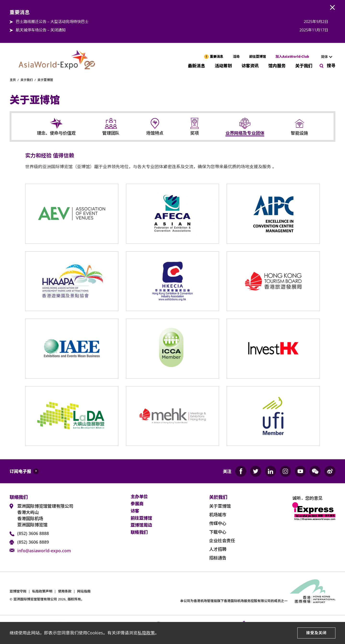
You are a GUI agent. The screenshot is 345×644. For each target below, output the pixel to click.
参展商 (137, 504)
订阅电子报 (20, 471)
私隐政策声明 (42, 591)
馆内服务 (277, 65)
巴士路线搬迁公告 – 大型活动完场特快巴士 (52, 22)
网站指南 (84, 591)
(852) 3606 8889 (33, 542)
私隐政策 (146, 633)
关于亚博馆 (45, 80)
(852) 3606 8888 (33, 533)
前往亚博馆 (258, 56)
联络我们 (139, 532)
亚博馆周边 (141, 525)
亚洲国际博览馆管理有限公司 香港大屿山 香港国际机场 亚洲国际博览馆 (45, 515)
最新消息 (196, 65)
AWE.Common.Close (333, 8)
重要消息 (217, 56)
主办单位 (139, 497)
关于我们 (304, 65)
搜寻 (331, 65)
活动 (236, 56)
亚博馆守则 (18, 591)
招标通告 (218, 558)
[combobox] (325, 57)
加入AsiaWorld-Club (292, 56)
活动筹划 (223, 65)
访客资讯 (250, 65)
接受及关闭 (316, 633)
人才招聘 (218, 549)
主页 (13, 80)
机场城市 (218, 515)
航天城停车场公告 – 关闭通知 (41, 30)
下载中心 (218, 532)
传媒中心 (218, 523)
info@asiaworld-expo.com (44, 551)
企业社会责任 (222, 540)
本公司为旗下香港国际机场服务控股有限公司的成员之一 (234, 601)
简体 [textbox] (324, 57)
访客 (135, 511)
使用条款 (65, 591)
